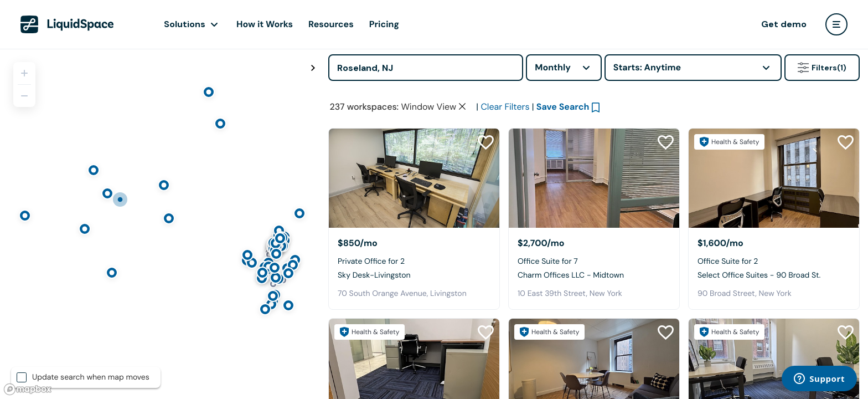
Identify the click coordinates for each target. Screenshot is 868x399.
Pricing (384, 24)
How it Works (265, 24)
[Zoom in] (24, 73)
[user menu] (836, 24)
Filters (822, 68)
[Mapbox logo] (28, 389)
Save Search (563, 107)
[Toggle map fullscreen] (313, 68)
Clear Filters (505, 107)
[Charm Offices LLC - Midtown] (594, 178)
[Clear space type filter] (462, 106)
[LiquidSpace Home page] (67, 24)
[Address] (426, 68)
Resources (331, 24)
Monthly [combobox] (553, 67)
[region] (160, 224)
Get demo (784, 24)
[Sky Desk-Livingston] (414, 178)
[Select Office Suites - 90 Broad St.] (774, 178)
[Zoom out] (24, 96)
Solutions (185, 24)
